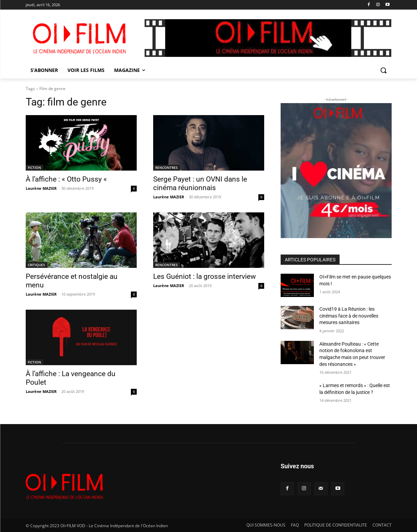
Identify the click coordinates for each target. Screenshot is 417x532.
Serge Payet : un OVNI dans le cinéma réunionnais (200, 183)
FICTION (34, 168)
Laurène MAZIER (41, 188)
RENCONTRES (167, 168)
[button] (383, 70)
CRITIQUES (36, 265)
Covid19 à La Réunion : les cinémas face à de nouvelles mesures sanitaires (349, 316)
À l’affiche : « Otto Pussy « (67, 179)
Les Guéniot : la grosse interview (205, 276)
